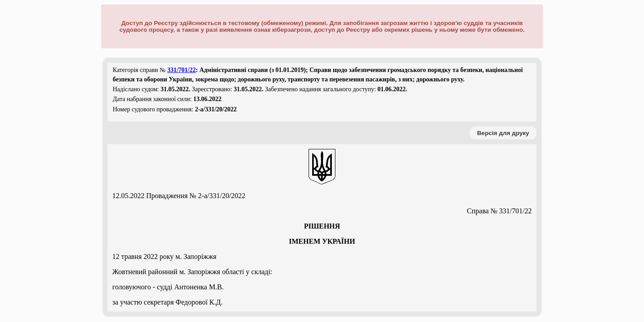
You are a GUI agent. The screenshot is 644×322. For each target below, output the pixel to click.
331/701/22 (182, 70)
